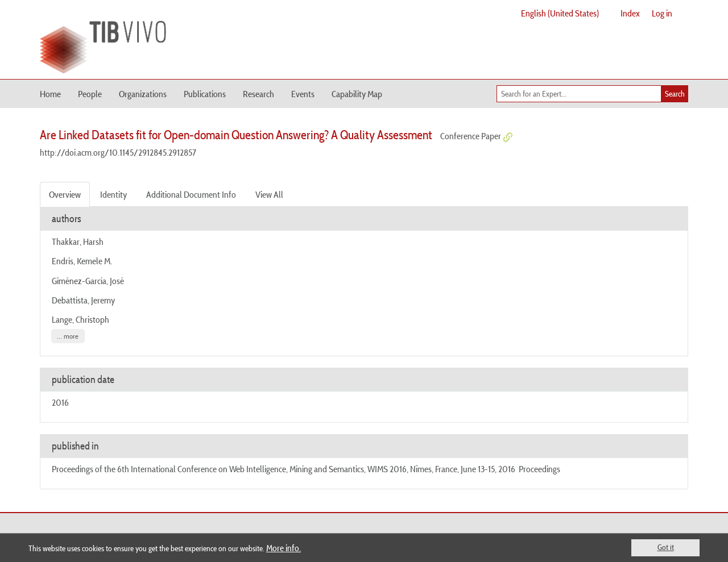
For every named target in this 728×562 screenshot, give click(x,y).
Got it (666, 547)
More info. (284, 548)
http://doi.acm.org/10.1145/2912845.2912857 (118, 152)
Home (50, 94)
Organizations (143, 94)
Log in (662, 13)
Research (258, 94)
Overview (65, 194)
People (90, 94)
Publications (205, 94)
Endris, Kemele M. (82, 261)
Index (630, 13)
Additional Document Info (191, 194)
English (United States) (560, 13)
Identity (113, 194)
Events (303, 94)
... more (68, 336)
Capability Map (357, 94)
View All (269, 194)
